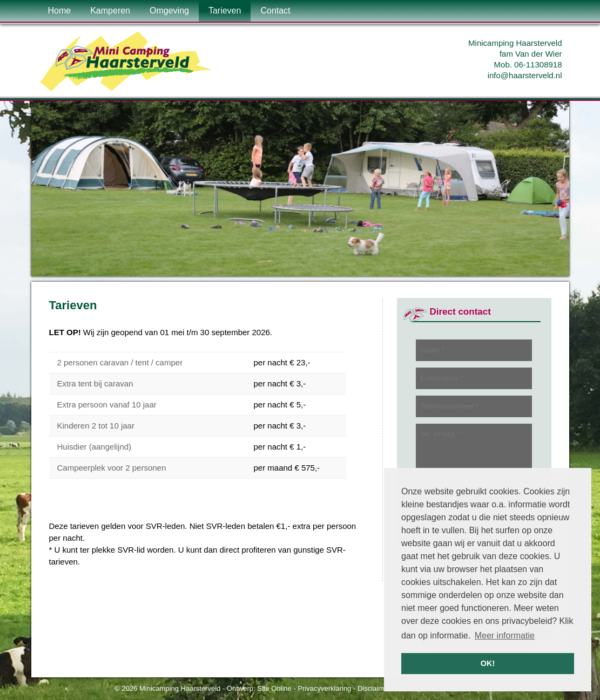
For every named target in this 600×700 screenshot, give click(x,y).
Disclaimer (374, 688)
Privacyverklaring (324, 688)
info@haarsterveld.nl (525, 75)
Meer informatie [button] (505, 636)
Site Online (274, 688)
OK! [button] (488, 663)
